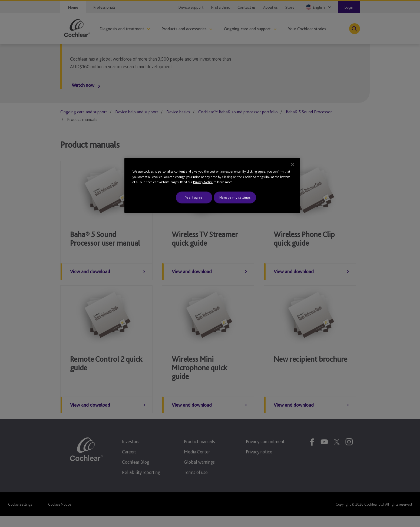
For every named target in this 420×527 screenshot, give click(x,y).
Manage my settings (235, 197)
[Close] (293, 164)
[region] (212, 185)
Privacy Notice (203, 182)
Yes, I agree (194, 197)
